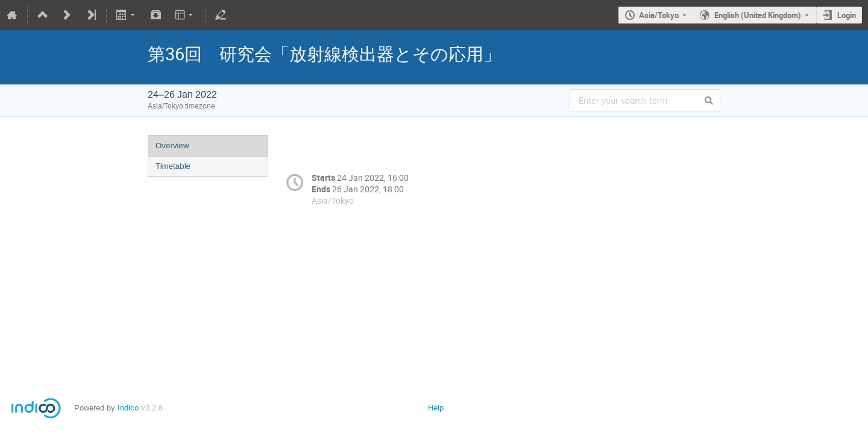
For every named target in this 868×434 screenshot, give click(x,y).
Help (436, 408)
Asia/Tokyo (659, 15)
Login (847, 15)
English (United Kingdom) (758, 15)
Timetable (173, 166)
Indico (128, 408)
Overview (172, 146)
